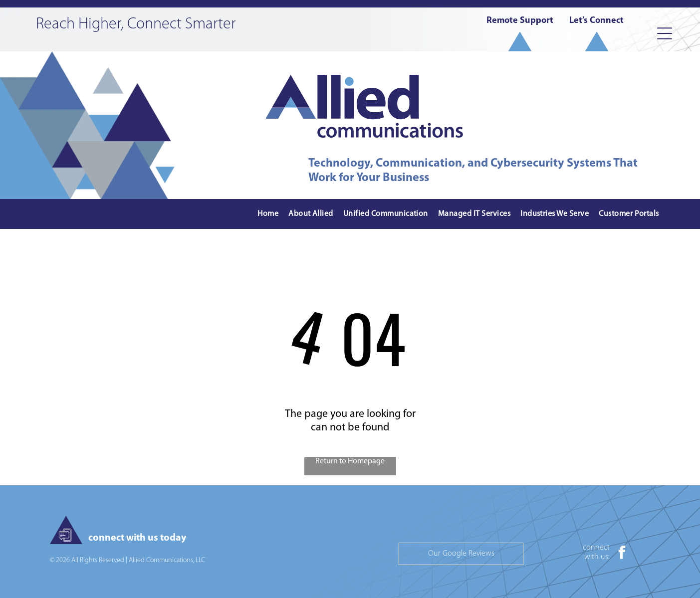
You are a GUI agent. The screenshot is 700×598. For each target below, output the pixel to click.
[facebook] (622, 554)
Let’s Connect (596, 21)
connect (596, 548)
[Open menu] (665, 33)
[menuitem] (268, 214)
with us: (597, 557)
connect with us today (137, 538)
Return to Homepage (350, 461)
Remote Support (520, 21)
